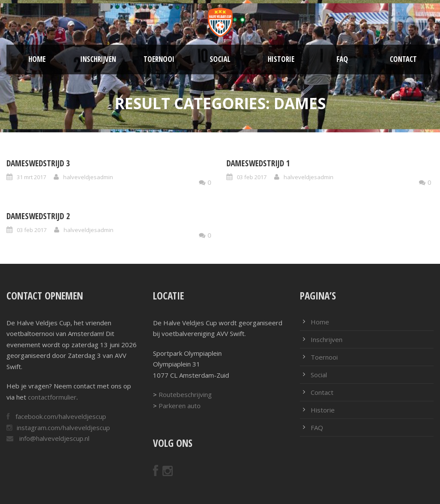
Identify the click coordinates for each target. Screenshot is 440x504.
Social (220, 59)
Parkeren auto (180, 406)
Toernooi (159, 59)
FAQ (342, 59)
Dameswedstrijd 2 (38, 216)
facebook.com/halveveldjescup (60, 416)
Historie (281, 59)
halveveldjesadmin (88, 177)
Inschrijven (98, 59)
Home (37, 59)
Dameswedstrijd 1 (258, 163)
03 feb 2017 (252, 177)
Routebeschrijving (185, 394)
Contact (403, 59)
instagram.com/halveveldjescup (63, 428)
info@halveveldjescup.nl (53, 438)
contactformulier (52, 397)
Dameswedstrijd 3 (38, 163)
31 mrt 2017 (31, 177)
